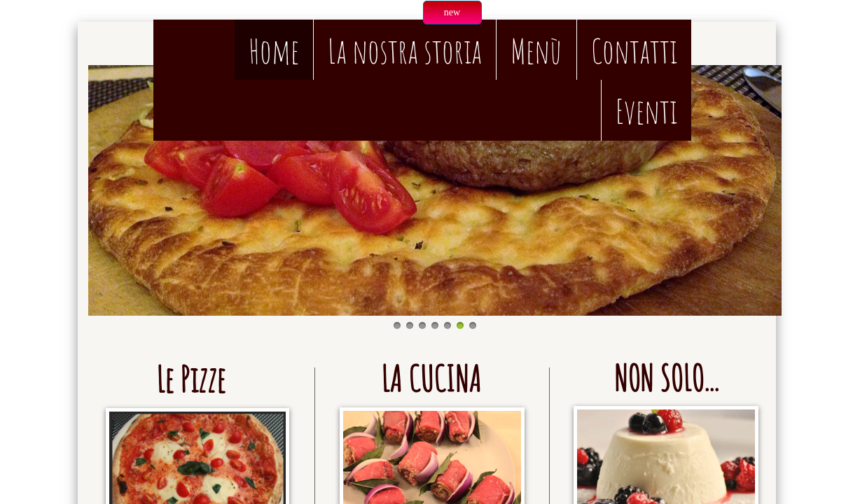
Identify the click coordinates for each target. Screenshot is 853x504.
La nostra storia (405, 51)
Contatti (634, 51)
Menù (536, 51)
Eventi (646, 111)
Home (274, 51)
